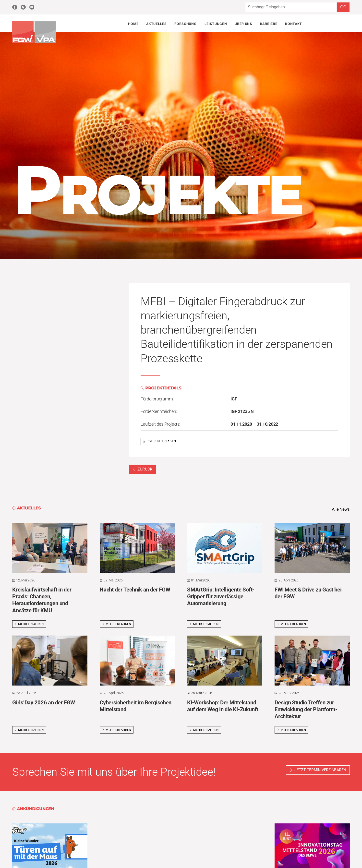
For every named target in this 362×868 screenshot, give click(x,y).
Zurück (143, 469)
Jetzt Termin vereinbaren (320, 770)
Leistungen (216, 24)
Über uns (243, 24)
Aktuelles (156, 24)
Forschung (185, 24)
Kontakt (294, 24)
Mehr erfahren (29, 624)
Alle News (340, 509)
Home (133, 24)
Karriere (269, 24)
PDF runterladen (159, 441)
